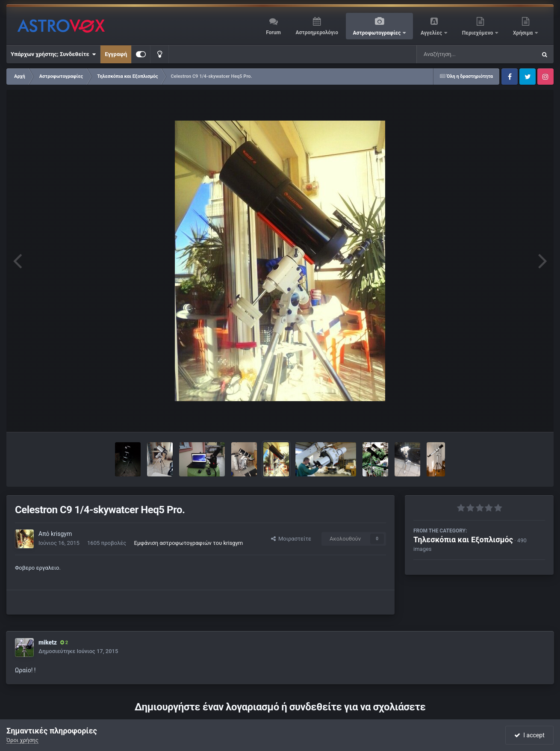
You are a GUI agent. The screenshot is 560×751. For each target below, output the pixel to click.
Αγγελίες (432, 33)
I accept (529, 735)
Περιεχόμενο (478, 33)
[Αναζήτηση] (459, 54)
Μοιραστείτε (291, 539)
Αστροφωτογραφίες (378, 33)
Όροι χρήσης (22, 740)
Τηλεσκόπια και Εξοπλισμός (463, 540)
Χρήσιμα (523, 33)
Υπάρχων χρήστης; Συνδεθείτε (53, 54)
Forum (273, 33)
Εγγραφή (116, 54)
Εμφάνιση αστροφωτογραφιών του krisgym (189, 543)
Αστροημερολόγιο (317, 33)
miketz (48, 642)
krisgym (61, 534)
